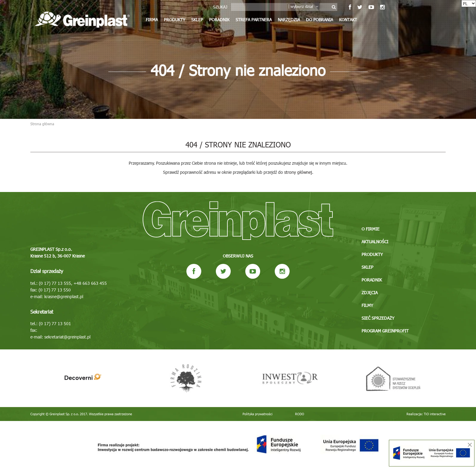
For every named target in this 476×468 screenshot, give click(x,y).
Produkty (175, 20)
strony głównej (298, 172)
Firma (152, 20)
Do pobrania (320, 20)
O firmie (371, 229)
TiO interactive (435, 414)
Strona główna (42, 124)
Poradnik (219, 20)
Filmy (367, 305)
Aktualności (375, 242)
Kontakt (348, 20)
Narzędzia (289, 20)
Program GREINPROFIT (385, 331)
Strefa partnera (254, 20)
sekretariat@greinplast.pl (67, 337)
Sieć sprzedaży (378, 318)
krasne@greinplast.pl (64, 296)
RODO (300, 414)
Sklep (197, 20)
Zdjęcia (370, 293)
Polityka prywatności (258, 414)
